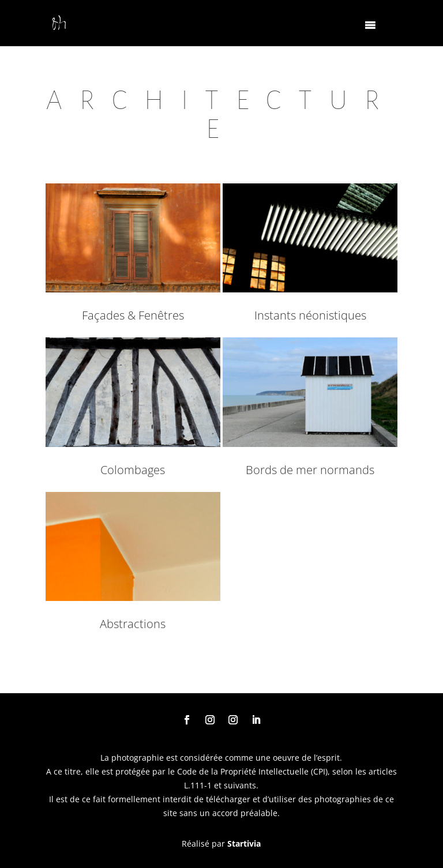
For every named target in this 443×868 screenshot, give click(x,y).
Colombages (133, 470)
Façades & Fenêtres (133, 315)
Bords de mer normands (310, 470)
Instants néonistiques (310, 315)
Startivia (244, 843)
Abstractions (133, 624)
